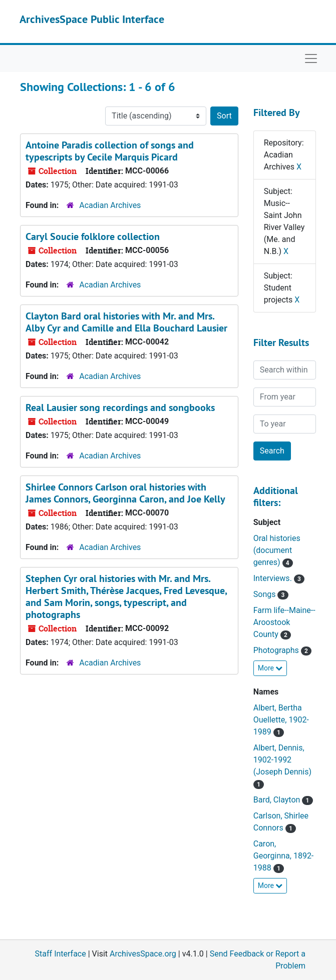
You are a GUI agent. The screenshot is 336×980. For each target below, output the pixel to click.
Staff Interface (61, 954)
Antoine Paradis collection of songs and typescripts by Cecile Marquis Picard (110, 151)
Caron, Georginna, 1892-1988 (284, 856)
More (270, 668)
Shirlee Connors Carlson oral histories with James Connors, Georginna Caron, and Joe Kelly (125, 493)
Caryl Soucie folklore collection (93, 236)
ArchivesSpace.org (143, 954)
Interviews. (274, 578)
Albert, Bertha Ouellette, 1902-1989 (281, 720)
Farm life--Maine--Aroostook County (284, 622)
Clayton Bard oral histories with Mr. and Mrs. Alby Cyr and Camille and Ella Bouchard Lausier (126, 322)
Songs (266, 594)
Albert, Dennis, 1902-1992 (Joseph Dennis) (282, 760)
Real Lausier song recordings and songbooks (120, 407)
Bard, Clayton (278, 800)
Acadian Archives (110, 205)
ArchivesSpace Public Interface (92, 19)
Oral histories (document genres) (277, 550)
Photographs (277, 650)
